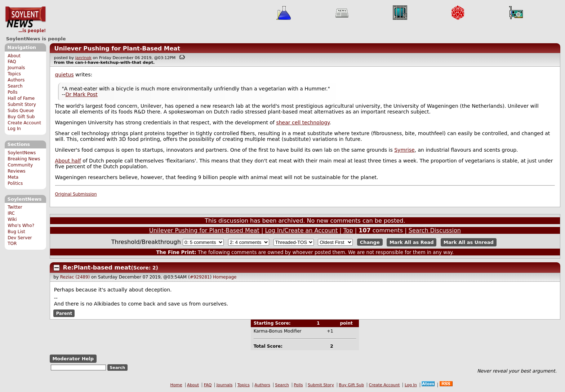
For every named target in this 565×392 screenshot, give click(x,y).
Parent (64, 313)
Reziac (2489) (75, 277)
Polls (12, 92)
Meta (13, 177)
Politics (15, 183)
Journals (16, 68)
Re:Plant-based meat (97, 268)
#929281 (200, 277)
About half (68, 161)
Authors (16, 80)
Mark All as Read (412, 242)
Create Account (24, 123)
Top (348, 230)
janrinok (83, 58)
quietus (64, 75)
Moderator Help (73, 359)
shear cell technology (303, 122)
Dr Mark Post (81, 94)
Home (176, 385)
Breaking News (24, 159)
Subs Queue (21, 111)
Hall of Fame (21, 98)
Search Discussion (435, 230)
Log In (14, 129)
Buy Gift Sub (21, 117)
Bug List (16, 232)
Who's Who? (21, 226)
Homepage (225, 277)
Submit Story (22, 104)
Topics (14, 74)
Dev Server (20, 238)
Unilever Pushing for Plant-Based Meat (117, 48)
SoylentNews (25, 20)
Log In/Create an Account (301, 230)
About (14, 56)
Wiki (12, 219)
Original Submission (76, 194)
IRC (11, 213)
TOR (12, 244)
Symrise (404, 150)
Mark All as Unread (469, 242)
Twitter (15, 207)
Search (15, 86)
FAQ (12, 62)
